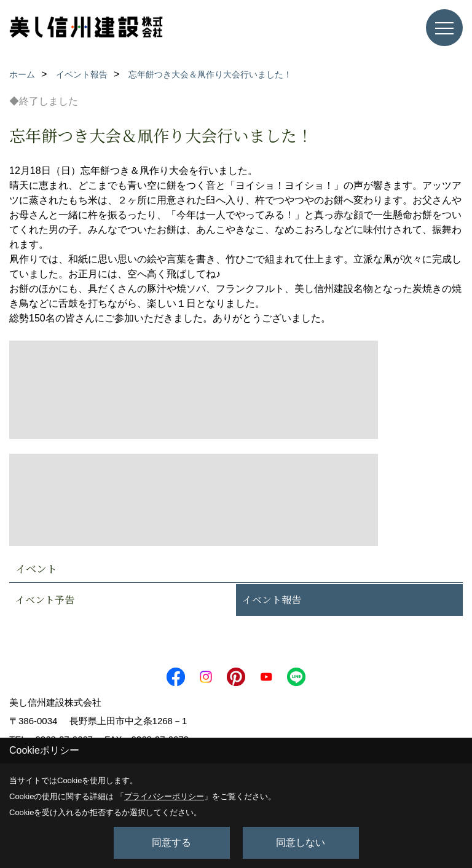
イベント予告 (45, 600)
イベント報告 (272, 600)
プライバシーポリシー (164, 796)
